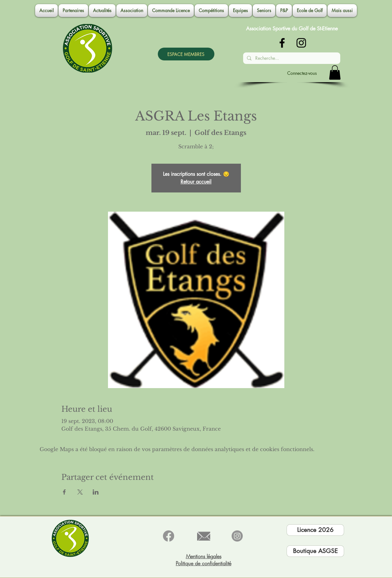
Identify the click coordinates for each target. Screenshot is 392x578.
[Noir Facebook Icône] (282, 43)
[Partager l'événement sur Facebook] (64, 492)
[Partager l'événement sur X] (80, 492)
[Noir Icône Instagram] (301, 43)
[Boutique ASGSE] (315, 551)
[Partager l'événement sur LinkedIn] (96, 492)
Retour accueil (196, 182)
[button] (132, 11)
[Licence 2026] (315, 530)
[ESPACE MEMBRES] (186, 54)
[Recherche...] (291, 58)
